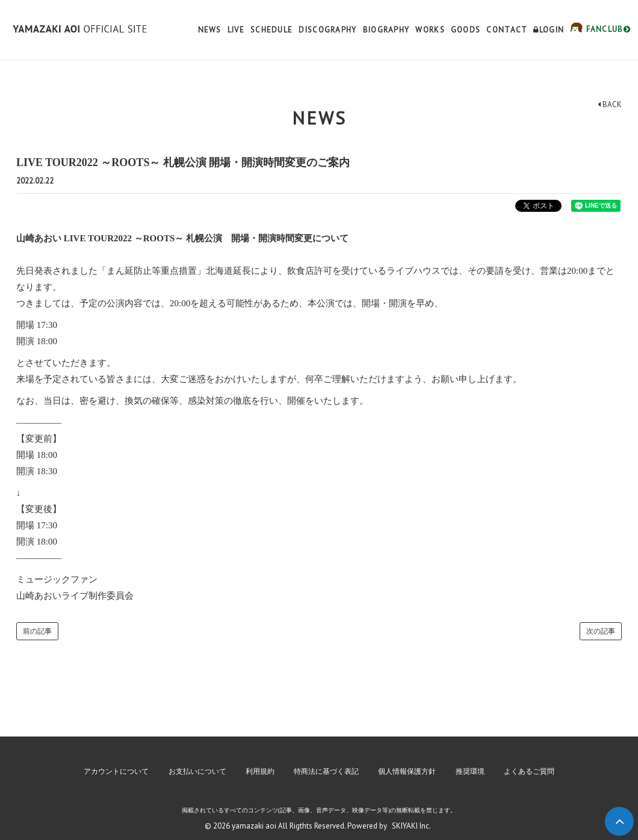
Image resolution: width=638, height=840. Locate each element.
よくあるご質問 (529, 771)
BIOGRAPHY (386, 30)
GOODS (466, 30)
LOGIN (549, 30)
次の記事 (601, 631)
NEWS (210, 30)
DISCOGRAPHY (327, 30)
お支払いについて (197, 771)
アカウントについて (116, 771)
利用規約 (260, 771)
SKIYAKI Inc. (411, 826)
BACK (610, 104)
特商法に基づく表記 (326, 771)
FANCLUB (607, 29)
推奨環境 (470, 771)
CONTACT (507, 30)
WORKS (430, 30)
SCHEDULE (271, 30)
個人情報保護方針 (407, 771)
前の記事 (37, 631)
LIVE (236, 30)
